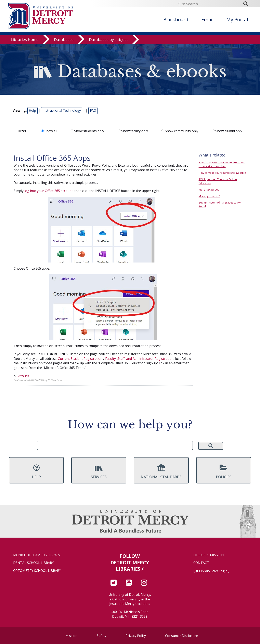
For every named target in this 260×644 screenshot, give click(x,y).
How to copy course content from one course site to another (222, 164)
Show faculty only (133, 131)
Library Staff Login (213, 571)
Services (99, 471)
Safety (101, 636)
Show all (49, 131)
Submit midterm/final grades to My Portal (220, 204)
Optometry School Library (37, 571)
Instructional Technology (62, 110)
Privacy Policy (136, 636)
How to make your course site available (222, 173)
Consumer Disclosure (181, 636)
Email (207, 19)
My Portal (237, 19)
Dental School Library (34, 563)
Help (32, 110)
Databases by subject (108, 39)
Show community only (180, 131)
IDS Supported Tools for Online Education (218, 181)
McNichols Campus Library (37, 555)
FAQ (93, 110)
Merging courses (209, 190)
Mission (71, 636)
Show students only (87, 131)
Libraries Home (25, 39)
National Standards (161, 471)
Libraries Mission (209, 555)
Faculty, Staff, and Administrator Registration (139, 359)
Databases (64, 39)
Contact (201, 563)
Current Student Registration (80, 359)
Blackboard (176, 19)
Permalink (23, 376)
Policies (224, 471)
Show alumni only (227, 131)
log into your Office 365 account (49, 191)
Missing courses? (209, 196)
